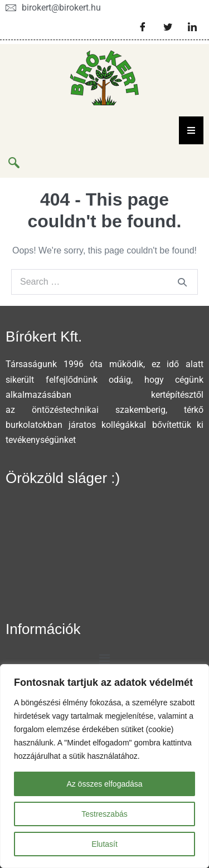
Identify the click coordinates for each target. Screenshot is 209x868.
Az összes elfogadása (104, 784)
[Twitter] (168, 27)
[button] (104, 660)
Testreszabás (104, 814)
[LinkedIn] (192, 27)
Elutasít (104, 844)
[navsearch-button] (14, 164)
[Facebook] (143, 27)
